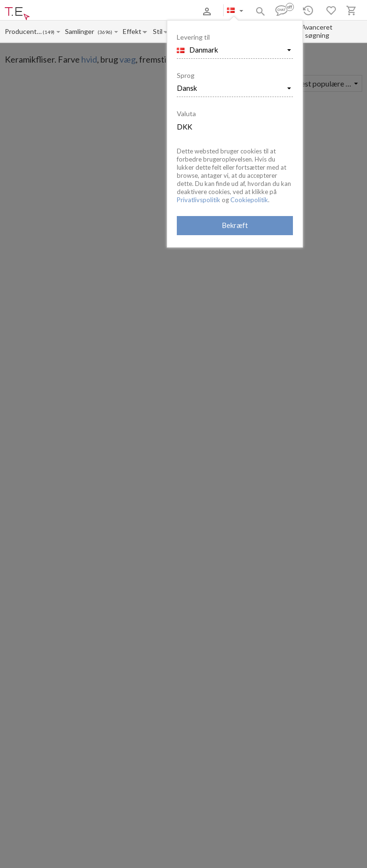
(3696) (105, 32)
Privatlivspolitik (199, 200)
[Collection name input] (81, 31)
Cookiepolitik (249, 200)
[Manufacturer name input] (23, 31)
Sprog (186, 75)
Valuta (186, 114)
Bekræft (235, 225)
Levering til (193, 37)
